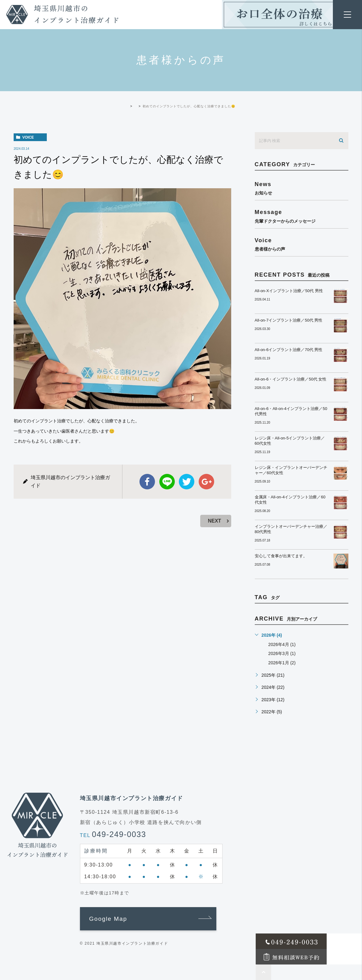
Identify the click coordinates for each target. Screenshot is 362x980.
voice (28, 137)
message (302, 216)
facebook (147, 482)
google (206, 482)
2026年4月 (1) (282, 644)
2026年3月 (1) (282, 653)
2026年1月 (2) (282, 663)
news (302, 188)
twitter (187, 482)
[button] (148, 919)
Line (167, 482)
